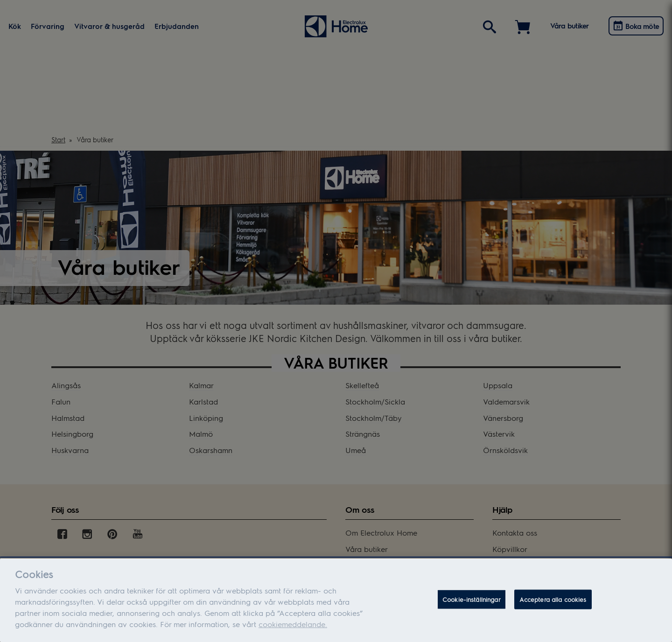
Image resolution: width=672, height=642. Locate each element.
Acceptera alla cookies (553, 599)
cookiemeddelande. (293, 624)
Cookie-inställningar (472, 599)
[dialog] (336, 600)
